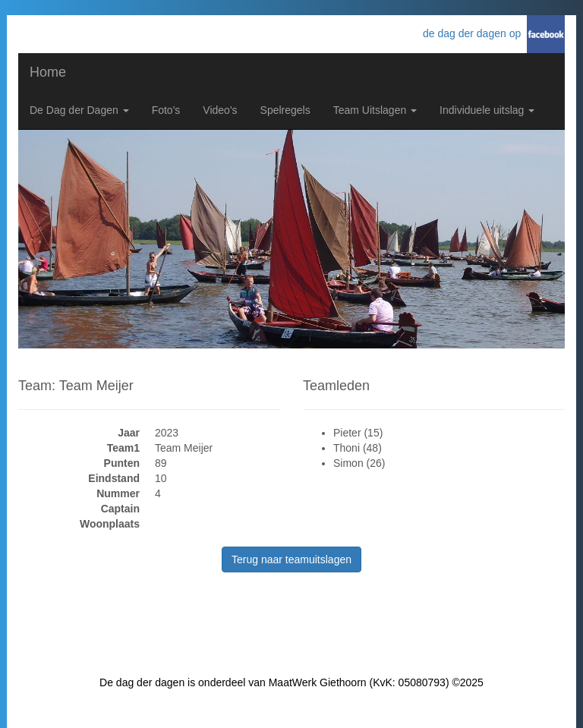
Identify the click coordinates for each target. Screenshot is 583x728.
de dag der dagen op (475, 33)
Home (48, 72)
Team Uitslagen (375, 110)
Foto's (166, 110)
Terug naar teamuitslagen (291, 559)
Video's (220, 110)
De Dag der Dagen (79, 110)
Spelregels (285, 110)
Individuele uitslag (487, 110)
